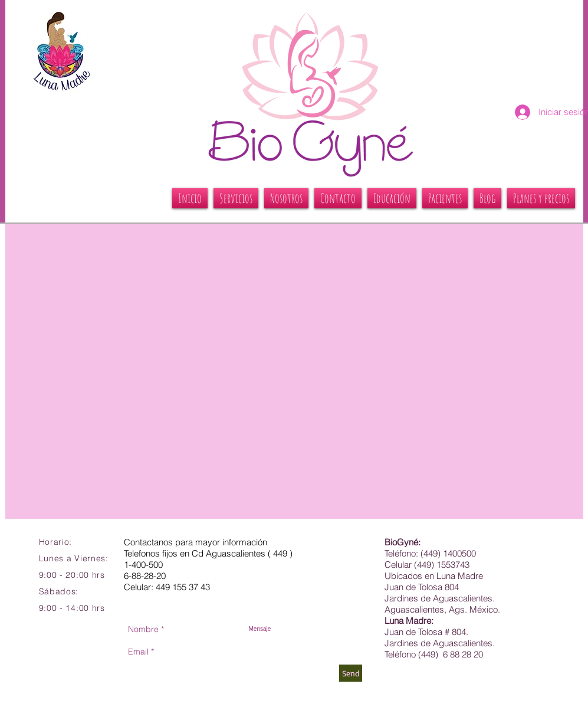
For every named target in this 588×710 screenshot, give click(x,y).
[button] (236, 198)
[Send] (351, 673)
